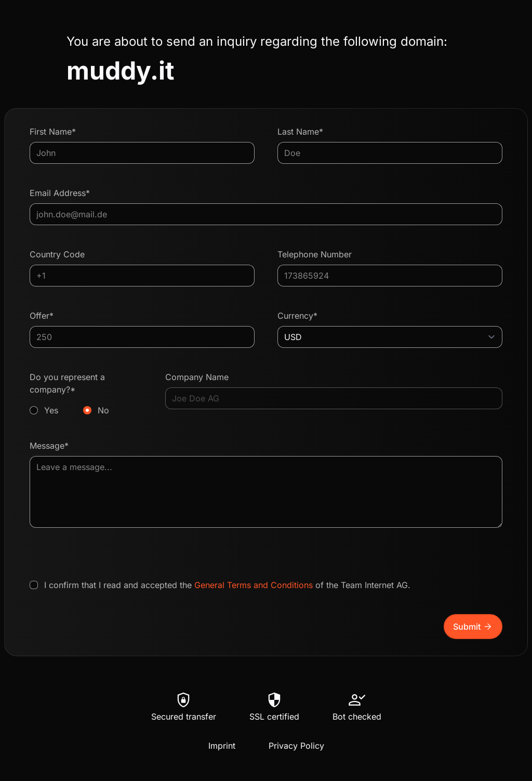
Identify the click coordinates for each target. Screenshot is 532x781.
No (103, 410)
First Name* (53, 132)
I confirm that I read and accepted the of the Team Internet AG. (227, 585)
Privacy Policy (296, 746)
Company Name (197, 377)
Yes (51, 410)
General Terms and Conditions (254, 585)
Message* (49, 446)
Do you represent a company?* (86, 394)
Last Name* (300, 132)
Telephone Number (315, 254)
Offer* (42, 316)
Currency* (297, 316)
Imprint (222, 746)
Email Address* (60, 193)
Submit (473, 627)
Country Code (57, 254)
